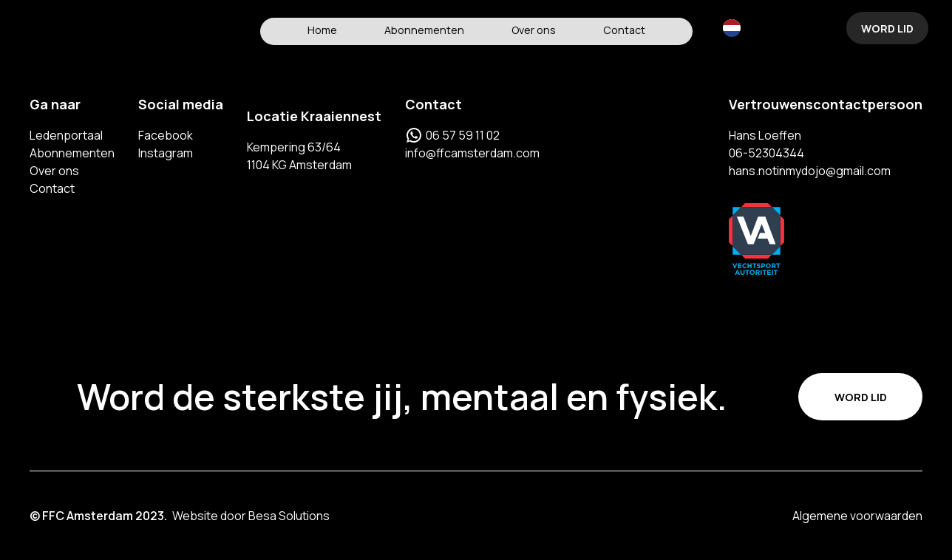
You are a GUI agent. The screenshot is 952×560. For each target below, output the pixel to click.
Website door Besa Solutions (251, 516)
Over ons (534, 30)
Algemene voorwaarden (857, 516)
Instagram (166, 153)
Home (322, 30)
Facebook (166, 135)
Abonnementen (424, 30)
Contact (624, 30)
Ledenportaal (66, 135)
